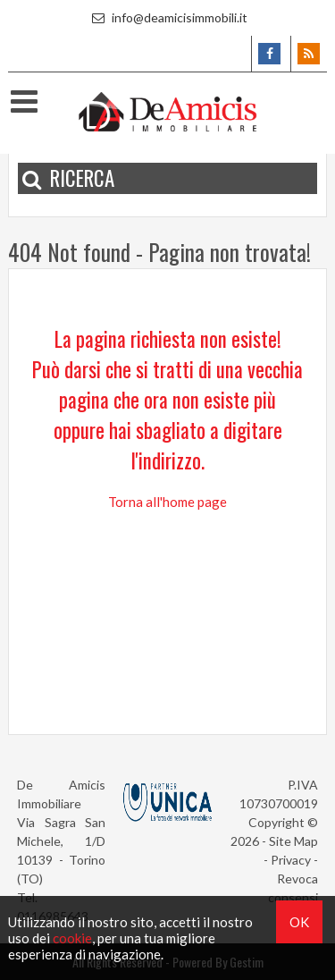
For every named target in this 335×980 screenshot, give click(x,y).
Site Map (293, 841)
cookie (72, 938)
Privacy (291, 860)
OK (299, 922)
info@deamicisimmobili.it (167, 17)
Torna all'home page (167, 502)
